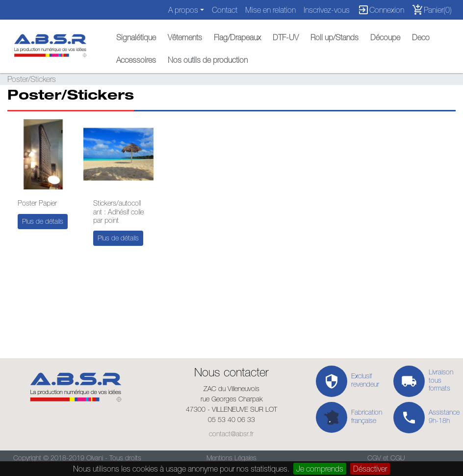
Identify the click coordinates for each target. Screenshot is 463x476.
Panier (432, 10)
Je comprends (320, 469)
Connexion (381, 10)
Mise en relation (270, 10)
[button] (136, 35)
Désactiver (370, 469)
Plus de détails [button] (43, 221)
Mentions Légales (231, 458)
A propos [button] (183, 10)
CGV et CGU (386, 458)
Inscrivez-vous (327, 10)
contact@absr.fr (231, 434)
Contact (225, 10)
